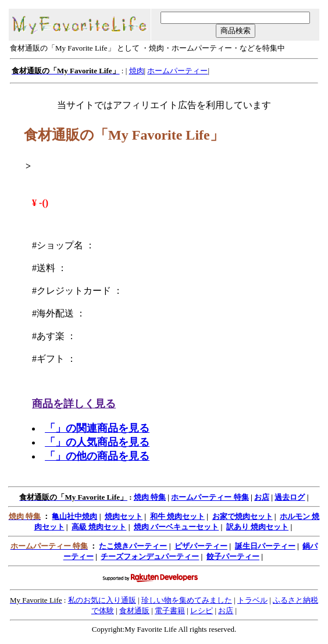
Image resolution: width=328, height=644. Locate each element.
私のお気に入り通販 (102, 600)
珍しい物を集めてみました (187, 600)
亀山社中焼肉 (74, 516)
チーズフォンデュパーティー (150, 556)
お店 (262, 497)
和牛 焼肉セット (177, 516)
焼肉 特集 (150, 497)
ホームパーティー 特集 (210, 497)
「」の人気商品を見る (97, 442)
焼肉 (137, 71)
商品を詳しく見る (74, 404)
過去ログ (290, 497)
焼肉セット (124, 516)
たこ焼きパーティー (133, 546)
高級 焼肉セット (99, 527)
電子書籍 (170, 611)
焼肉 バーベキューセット (176, 527)
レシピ (202, 611)
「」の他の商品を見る (97, 456)
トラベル (252, 600)
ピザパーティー (201, 546)
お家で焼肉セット (243, 516)
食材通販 (134, 611)
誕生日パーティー (265, 546)
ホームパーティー (177, 71)
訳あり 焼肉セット (257, 527)
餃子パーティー (233, 556)
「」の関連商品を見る (97, 428)
